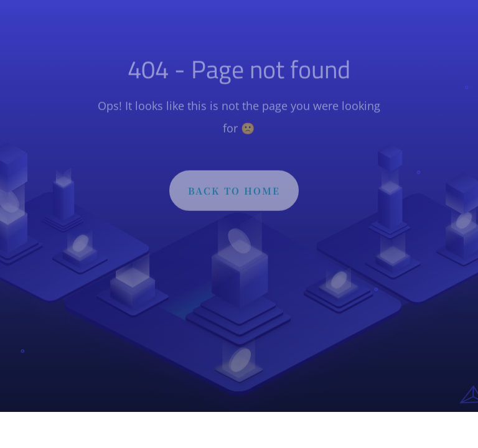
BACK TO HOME (234, 192)
